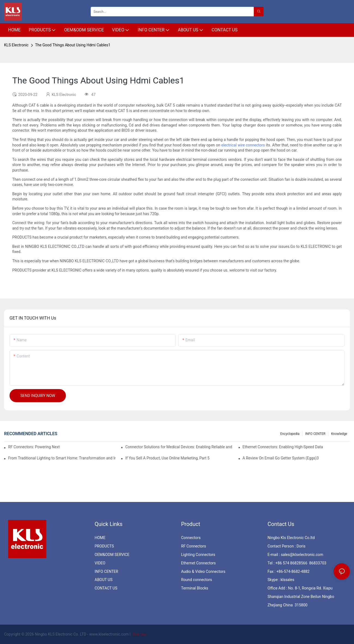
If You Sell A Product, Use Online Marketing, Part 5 (167, 458)
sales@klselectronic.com (302, 555)
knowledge (339, 434)
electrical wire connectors (243, 145)
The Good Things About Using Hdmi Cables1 (73, 45)
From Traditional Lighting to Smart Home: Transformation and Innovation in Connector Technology (62, 458)
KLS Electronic (16, 45)
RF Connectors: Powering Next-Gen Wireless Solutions (34, 447)
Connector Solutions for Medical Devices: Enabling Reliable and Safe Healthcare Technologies (179, 447)
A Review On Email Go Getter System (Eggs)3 (281, 458)
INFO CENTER (315, 434)
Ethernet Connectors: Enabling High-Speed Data (283, 447)
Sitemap (139, 634)
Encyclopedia (290, 434)
